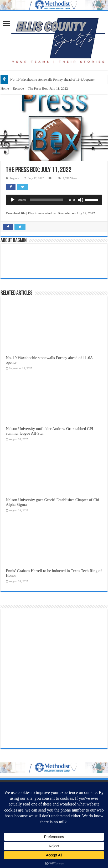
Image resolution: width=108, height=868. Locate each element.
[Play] (13, 200)
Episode (18, 88)
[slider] (47, 200)
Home (5, 88)
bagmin (15, 178)
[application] (54, 200)
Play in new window (42, 213)
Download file (16, 213)
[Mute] (81, 200)
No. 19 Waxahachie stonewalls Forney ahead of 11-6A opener (52, 79)
